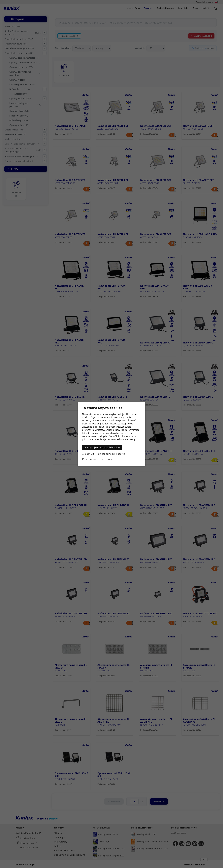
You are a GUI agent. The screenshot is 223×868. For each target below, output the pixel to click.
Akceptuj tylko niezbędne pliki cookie (104, 454)
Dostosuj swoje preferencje (98, 459)
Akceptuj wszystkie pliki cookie (102, 448)
